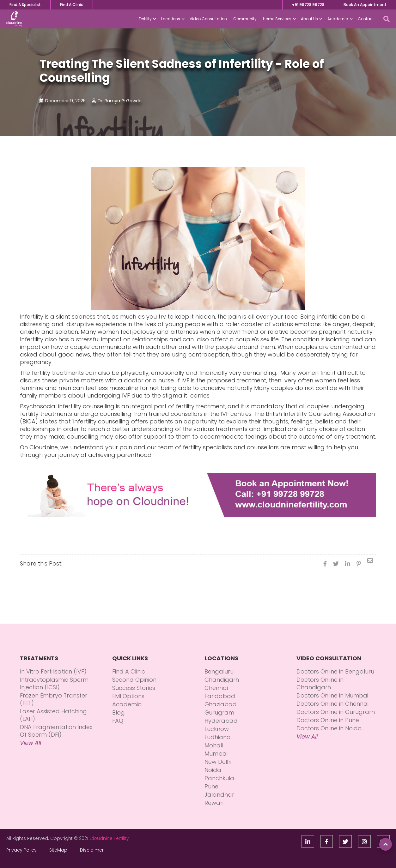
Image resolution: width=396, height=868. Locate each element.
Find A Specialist (25, 5)
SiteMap (58, 850)
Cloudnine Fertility (109, 838)
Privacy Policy (21, 850)
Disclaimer (92, 850)
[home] (14, 19)
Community (245, 19)
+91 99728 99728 (308, 5)
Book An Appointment (365, 5)
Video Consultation (208, 19)
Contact (366, 19)
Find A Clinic (72, 5)
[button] (147, 19)
